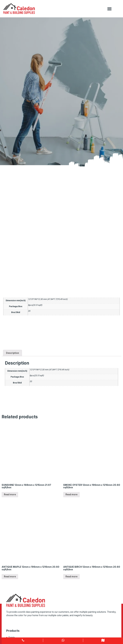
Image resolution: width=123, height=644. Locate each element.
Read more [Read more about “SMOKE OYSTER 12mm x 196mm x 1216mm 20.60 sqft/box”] (71, 495)
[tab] (12, 353)
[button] (109, 9)
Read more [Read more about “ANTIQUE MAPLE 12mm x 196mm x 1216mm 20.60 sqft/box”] (10, 577)
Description (12, 353)
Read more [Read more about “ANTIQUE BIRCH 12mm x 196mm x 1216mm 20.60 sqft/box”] (71, 577)
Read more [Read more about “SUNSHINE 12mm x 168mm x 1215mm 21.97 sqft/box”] (10, 495)
